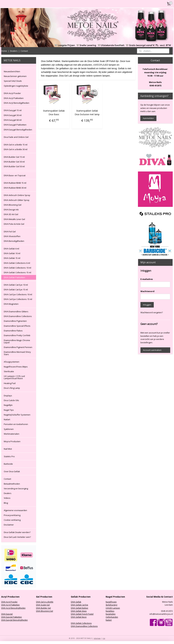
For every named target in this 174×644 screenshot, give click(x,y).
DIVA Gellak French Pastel (82, 614)
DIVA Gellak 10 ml (12, 253)
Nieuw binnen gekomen (15, 76)
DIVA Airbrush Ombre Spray (17, 195)
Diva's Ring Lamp (12, 388)
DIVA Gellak (76, 602)
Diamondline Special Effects (17, 326)
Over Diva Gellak (12, 471)
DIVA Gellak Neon (79, 617)
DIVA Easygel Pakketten (15, 125)
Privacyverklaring (12, 515)
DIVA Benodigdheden (14, 241)
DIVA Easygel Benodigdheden (18, 130)
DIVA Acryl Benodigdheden (17, 103)
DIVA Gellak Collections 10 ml (17, 268)
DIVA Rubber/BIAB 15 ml (15, 183)
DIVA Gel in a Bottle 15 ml (16, 145)
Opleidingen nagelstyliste (16, 86)
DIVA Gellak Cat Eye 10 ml (16, 285)
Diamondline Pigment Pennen (18, 347)
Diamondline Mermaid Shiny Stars (17, 353)
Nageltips (110, 611)
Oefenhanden (112, 617)
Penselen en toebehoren (16, 424)
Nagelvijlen (111, 614)
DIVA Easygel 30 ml (13, 115)
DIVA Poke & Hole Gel (14, 224)
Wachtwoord (147, 291)
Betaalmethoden (12, 484)
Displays (8, 396)
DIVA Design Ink (11, 210)
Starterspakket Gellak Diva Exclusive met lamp (87, 112)
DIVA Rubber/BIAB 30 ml (15, 188)
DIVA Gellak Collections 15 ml (17, 272)
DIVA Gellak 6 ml (11, 249)
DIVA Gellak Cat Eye (79, 605)
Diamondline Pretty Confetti (17, 335)
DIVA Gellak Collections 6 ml (17, 263)
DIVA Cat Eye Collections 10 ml (18, 294)
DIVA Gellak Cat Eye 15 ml (16, 290)
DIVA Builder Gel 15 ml (14, 157)
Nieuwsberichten (12, 71)
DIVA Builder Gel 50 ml (14, 166)
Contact (24, 51)
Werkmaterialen (12, 434)
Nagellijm (8, 405)
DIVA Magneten (11, 304)
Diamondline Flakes (13, 331)
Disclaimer (9, 525)
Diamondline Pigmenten (15, 321)
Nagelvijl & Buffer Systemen (17, 415)
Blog (6, 503)
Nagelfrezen (111, 602)
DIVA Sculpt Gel (43, 605)
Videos (7, 498)
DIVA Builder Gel (43, 608)
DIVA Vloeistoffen (12, 236)
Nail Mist (8, 449)
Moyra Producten (12, 441)
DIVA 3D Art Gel (11, 214)
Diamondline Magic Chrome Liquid (17, 341)
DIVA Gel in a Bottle (45, 602)
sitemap (97, 638)
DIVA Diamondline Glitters (16, 311)
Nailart (7, 419)
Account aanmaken (152, 350)
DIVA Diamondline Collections (18, 316)
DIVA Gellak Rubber (80, 608)
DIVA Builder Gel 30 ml (14, 162)
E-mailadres (147, 279)
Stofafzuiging (111, 605)
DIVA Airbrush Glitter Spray (17, 200)
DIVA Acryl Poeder (12, 93)
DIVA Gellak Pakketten (14, 277)
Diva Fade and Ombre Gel (16, 137)
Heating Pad (10, 383)
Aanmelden (148, 118)
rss (104, 638)
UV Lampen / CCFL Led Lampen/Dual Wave (14, 377)
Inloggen (147, 305)
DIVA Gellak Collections (81, 623)
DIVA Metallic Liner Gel (14, 219)
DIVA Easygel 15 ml (13, 110)
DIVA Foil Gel (10, 232)
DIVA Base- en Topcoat (15, 175)
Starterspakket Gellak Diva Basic (54, 112)
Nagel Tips (9, 410)
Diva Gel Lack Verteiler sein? (17, 537)
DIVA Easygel (7, 614)
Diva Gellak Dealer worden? (17, 532)
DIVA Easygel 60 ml (13, 120)
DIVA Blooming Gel (13, 205)
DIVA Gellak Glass (79, 611)
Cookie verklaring (12, 520)
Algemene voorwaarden (15, 510)
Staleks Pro (9, 456)
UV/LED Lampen (113, 608)
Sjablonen (9, 429)
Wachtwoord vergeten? (152, 312)
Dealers (14, 51)
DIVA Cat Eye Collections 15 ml (18, 299)
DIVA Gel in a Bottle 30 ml (16, 149)
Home (4, 51)
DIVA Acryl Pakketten (14, 98)
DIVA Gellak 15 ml (12, 258)
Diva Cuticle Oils (11, 400)
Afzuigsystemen (12, 362)
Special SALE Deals (13, 81)
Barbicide (8, 464)
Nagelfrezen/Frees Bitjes (16, 367)
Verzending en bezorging (16, 488)
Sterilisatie (9, 371)
